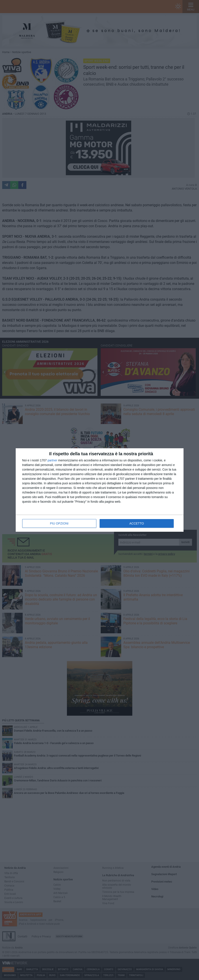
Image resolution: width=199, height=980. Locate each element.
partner (52, 460)
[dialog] (100, 490)
